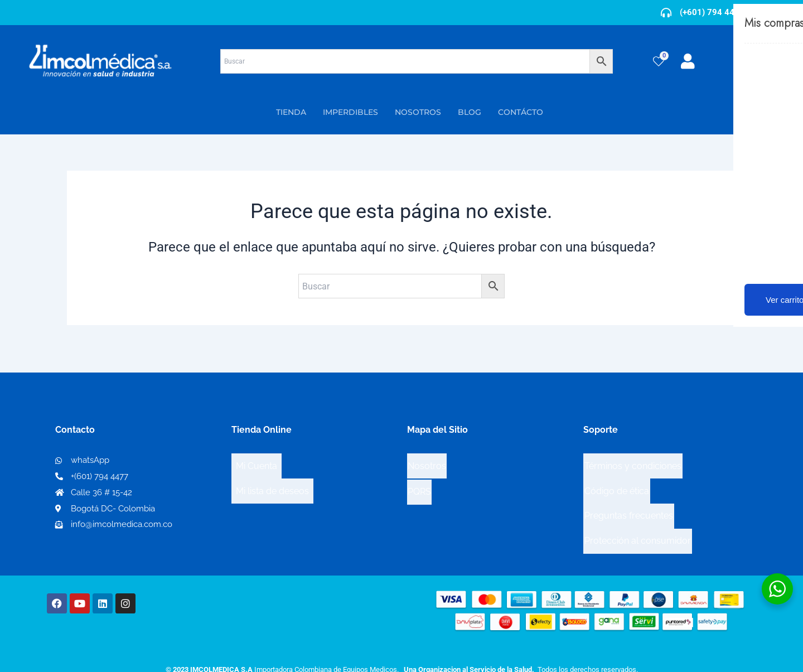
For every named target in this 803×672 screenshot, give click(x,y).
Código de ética (617, 480)
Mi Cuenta (257, 462)
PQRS (419, 479)
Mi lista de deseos (272, 480)
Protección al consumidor (638, 516)
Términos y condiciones (633, 462)
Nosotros (427, 461)
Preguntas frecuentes (629, 498)
